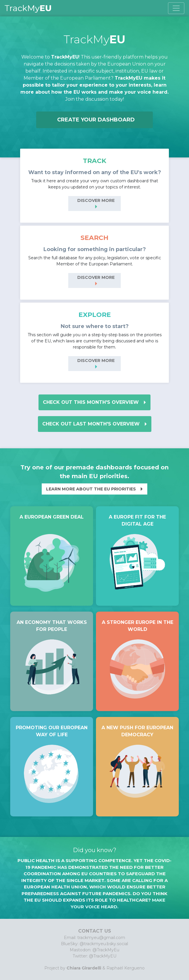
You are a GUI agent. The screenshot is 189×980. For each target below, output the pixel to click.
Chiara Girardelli (84, 968)
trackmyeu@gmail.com (101, 938)
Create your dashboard (96, 120)
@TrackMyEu (106, 950)
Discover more (96, 204)
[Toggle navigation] (176, 8)
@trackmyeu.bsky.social (104, 944)
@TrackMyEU (103, 956)
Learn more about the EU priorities (96, 489)
